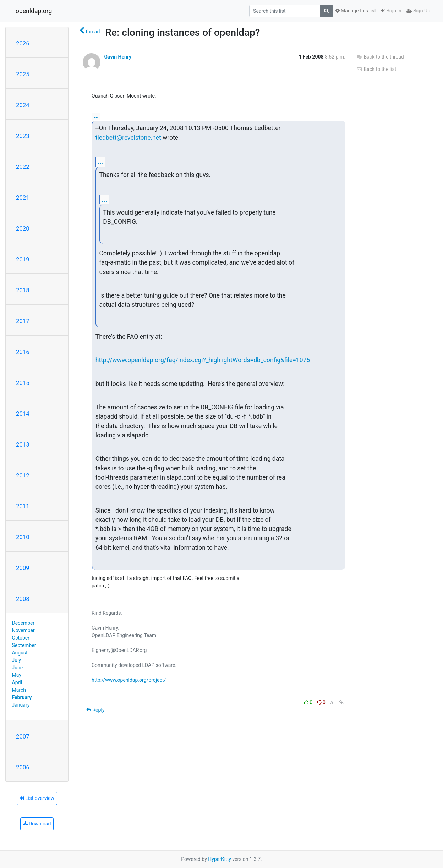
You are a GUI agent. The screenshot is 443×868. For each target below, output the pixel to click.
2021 (23, 198)
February (22, 697)
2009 (23, 568)
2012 (23, 475)
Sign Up (418, 11)
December (23, 623)
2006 (23, 767)
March (19, 690)
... (96, 116)
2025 (23, 74)
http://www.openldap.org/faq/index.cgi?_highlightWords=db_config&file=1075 (203, 360)
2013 (23, 444)
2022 (23, 167)
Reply (95, 710)
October (21, 638)
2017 (23, 321)
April (17, 682)
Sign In (391, 11)
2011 (23, 506)
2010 (23, 537)
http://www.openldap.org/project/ (129, 680)
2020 (23, 228)
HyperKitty (220, 859)
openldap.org (34, 11)
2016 (23, 352)
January (21, 705)
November (23, 630)
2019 (23, 259)
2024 (23, 105)
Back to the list (376, 69)
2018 (23, 290)
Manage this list (356, 11)
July (17, 660)
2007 (23, 736)
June (18, 668)
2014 (23, 414)
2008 (23, 599)
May (17, 675)
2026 (23, 43)
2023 (23, 136)
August (20, 653)
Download (37, 824)
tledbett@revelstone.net (128, 138)
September (24, 645)
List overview (37, 798)
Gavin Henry (118, 57)
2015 (23, 383)
